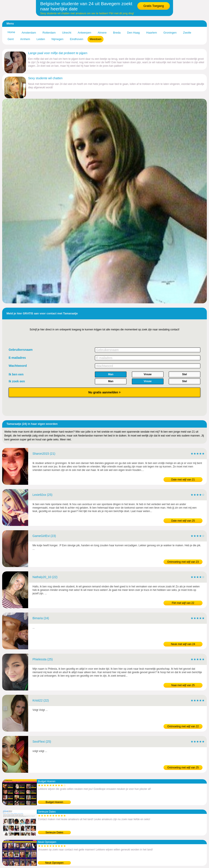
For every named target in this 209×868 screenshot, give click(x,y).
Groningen (170, 33)
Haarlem (151, 33)
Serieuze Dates (54, 832)
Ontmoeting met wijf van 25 (183, 768)
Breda (117, 33)
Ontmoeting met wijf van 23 (183, 562)
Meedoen (96, 39)
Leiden (41, 39)
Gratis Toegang (154, 6)
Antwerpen (84, 33)
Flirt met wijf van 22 (183, 603)
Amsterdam (29, 33)
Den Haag (134, 33)
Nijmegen (58, 39)
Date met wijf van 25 (183, 521)
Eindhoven (77, 39)
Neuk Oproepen (54, 863)
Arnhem (25, 39)
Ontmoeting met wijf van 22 (183, 726)
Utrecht (67, 33)
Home (11, 32)
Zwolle (187, 33)
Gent (11, 39)
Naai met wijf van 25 (183, 685)
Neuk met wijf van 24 (183, 644)
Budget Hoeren (54, 802)
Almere (102, 33)
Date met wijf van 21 (183, 480)
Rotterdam (49, 33)
